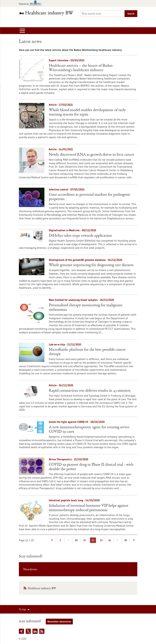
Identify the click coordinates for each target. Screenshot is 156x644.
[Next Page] (134, 540)
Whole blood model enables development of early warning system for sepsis (87, 112)
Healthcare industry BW (42, 589)
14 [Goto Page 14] (110, 540)
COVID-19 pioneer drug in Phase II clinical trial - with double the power (91, 467)
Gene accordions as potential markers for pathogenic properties (90, 197)
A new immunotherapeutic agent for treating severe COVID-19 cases (89, 430)
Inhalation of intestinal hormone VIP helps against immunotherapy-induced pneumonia (89, 508)
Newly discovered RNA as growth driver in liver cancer (92, 155)
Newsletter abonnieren (59, 622)
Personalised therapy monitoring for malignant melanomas (86, 308)
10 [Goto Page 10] (76, 540)
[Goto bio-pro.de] (31, 3)
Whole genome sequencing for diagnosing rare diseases (91, 265)
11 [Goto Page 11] (85, 540)
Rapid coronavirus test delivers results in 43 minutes (90, 391)
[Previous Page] (52, 540)
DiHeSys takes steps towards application (80, 236)
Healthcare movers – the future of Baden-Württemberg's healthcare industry (81, 68)
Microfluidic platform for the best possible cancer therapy (87, 352)
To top (22, 609)
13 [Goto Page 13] (101, 540)
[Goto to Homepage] (47, 13)
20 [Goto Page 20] (126, 540)
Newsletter (30, 570)
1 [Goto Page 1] (60, 540)
